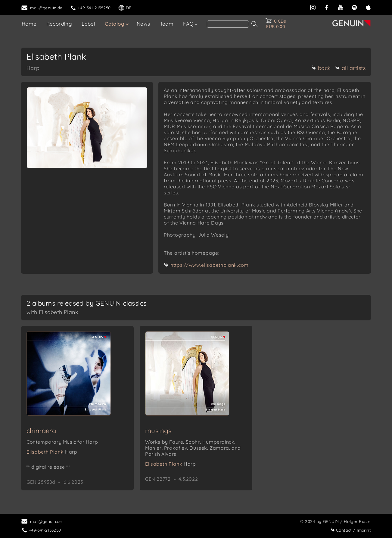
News (143, 24)
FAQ (188, 24)
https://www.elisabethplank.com (210, 265)
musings (158, 431)
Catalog (115, 24)
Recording (59, 24)
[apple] (368, 7)
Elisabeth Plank (52, 452)
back (321, 68)
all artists (350, 68)
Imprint (351, 530)
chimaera (41, 431)
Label (88, 24)
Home (29, 24)
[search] (228, 24)
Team (167, 24)
